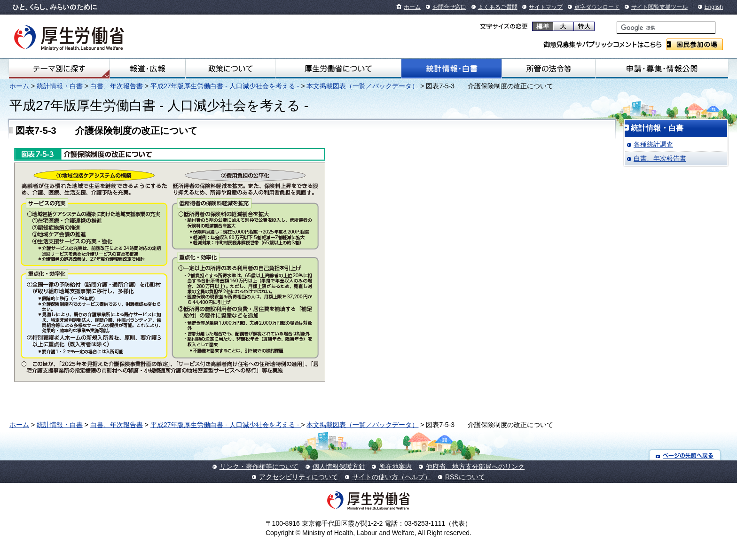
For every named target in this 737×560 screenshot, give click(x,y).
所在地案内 (395, 467)
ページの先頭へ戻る (685, 455)
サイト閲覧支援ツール (659, 7)
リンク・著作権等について (259, 467)
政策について (230, 69)
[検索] (666, 28)
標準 (543, 26)
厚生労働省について (338, 69)
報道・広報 (148, 69)
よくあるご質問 (498, 7)
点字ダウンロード (597, 7)
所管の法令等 (549, 69)
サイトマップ (546, 7)
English (714, 7)
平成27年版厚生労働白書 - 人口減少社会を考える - (226, 86)
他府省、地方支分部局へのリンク (475, 467)
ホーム (412, 7)
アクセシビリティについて (298, 477)
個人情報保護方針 (339, 467)
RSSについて (465, 477)
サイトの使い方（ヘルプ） (392, 477)
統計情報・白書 (451, 69)
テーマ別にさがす (59, 69)
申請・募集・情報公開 (662, 69)
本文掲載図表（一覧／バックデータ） (362, 86)
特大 (584, 26)
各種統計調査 (653, 144)
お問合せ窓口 (449, 7)
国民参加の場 (695, 44)
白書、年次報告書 (117, 86)
